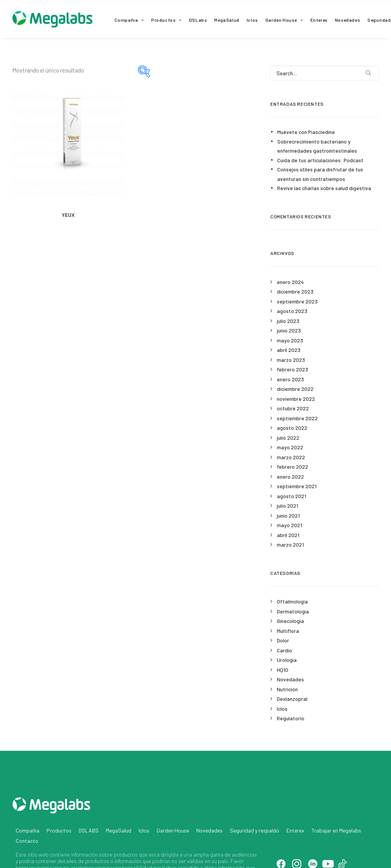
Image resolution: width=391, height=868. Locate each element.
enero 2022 (290, 477)
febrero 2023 (292, 369)
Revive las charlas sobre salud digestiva (324, 188)
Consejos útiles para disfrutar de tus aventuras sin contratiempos (320, 174)
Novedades (347, 20)
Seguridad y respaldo (254, 798)
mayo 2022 (290, 447)
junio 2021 (288, 515)
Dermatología (293, 611)
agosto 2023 (292, 311)
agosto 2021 (292, 496)
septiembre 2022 (297, 418)
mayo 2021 (289, 525)
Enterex (319, 20)
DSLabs (198, 20)
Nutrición (287, 689)
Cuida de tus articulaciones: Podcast (320, 160)
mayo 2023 (290, 340)
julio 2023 (288, 321)
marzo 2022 (291, 457)
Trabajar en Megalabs (336, 798)
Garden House (284, 20)
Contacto (27, 808)
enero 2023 (290, 379)
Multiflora (288, 631)
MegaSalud (227, 20)
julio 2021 (288, 506)
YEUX (68, 215)
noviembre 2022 (296, 399)
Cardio (284, 650)
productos (126, 822)
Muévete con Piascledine (306, 132)
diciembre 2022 (295, 389)
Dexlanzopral (292, 699)
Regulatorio (291, 718)
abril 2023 (289, 350)
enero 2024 (290, 282)
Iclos (252, 20)
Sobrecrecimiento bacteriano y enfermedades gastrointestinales (317, 146)
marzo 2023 (291, 360)
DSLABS (89, 798)
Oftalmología (292, 601)
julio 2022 (288, 438)
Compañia (129, 20)
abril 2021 (288, 535)
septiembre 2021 (297, 486)
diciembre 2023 (295, 291)
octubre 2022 (293, 408)
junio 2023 (289, 330)
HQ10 (283, 670)
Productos (166, 20)
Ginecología (290, 621)
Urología (287, 660)
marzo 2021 (290, 545)
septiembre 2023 (297, 301)
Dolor (283, 640)
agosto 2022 (292, 428)
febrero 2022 (292, 467)
